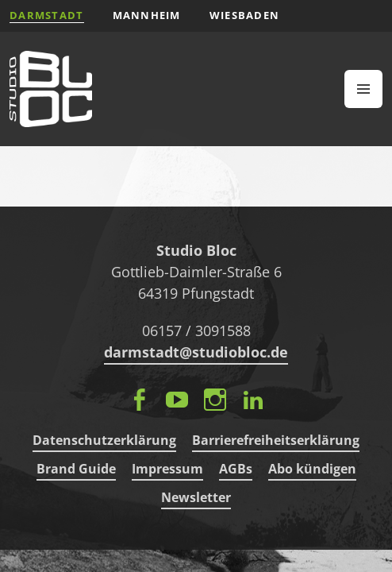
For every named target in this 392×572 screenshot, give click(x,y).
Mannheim (147, 15)
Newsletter (196, 497)
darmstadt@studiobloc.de (196, 352)
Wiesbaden (245, 15)
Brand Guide (76, 469)
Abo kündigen (312, 469)
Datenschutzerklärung (104, 440)
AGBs (236, 469)
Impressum (167, 469)
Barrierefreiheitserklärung (276, 440)
